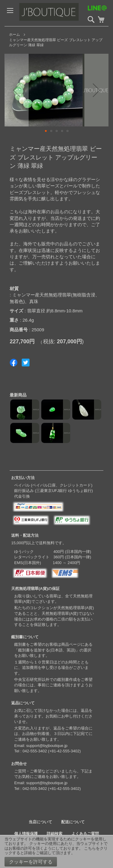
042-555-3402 (35, 751)
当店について (40, 822)
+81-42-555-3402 (64, 751)
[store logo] (62, 13)
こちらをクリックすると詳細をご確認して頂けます (56, 851)
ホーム (14, 35)
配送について (73, 822)
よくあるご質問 (85, 834)
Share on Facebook (14, 363)
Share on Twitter (26, 363)
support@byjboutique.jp (47, 746)
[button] (17, 90)
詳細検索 (55, 834)
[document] (56, 852)
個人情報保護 (26, 834)
